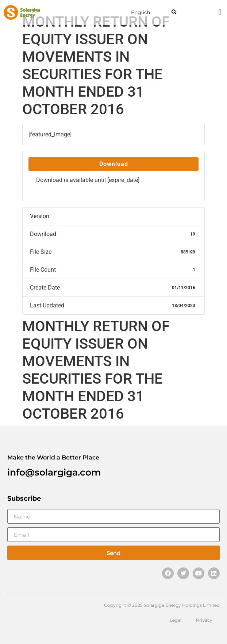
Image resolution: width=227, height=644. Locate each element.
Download (114, 164)
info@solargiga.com (54, 472)
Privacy (204, 620)
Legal (176, 620)
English (141, 12)
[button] (174, 13)
